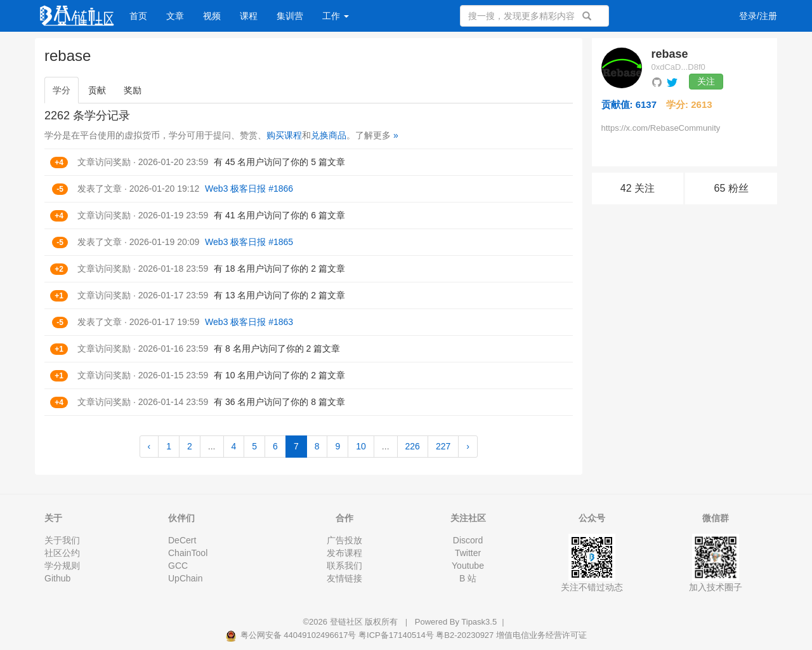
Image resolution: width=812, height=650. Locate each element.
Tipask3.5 (479, 622)
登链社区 (348, 622)
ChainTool (188, 553)
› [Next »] (468, 446)
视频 (212, 16)
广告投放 (344, 540)
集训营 (290, 16)
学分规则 (62, 566)
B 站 (468, 578)
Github (57, 578)
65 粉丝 (731, 188)
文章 (175, 16)
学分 (62, 90)
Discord (468, 540)
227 (443, 446)
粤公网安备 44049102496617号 (292, 635)
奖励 (133, 90)
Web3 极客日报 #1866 (249, 189)
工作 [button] (336, 16)
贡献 (97, 90)
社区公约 (62, 553)
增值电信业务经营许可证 (541, 635)
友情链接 (344, 578)
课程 (249, 16)
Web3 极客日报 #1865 (249, 242)
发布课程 (344, 553)
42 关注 (638, 188)
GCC (178, 566)
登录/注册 (758, 16)
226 (413, 446)
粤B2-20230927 (465, 635)
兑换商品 (329, 135)
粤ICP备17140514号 (396, 635)
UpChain (185, 578)
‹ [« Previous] (149, 446)
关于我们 (62, 540)
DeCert (182, 540)
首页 (138, 16)
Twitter (468, 553)
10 (361, 446)
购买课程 (284, 135)
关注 (706, 81)
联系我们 (344, 566)
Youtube (468, 566)
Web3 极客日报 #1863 (249, 322)
